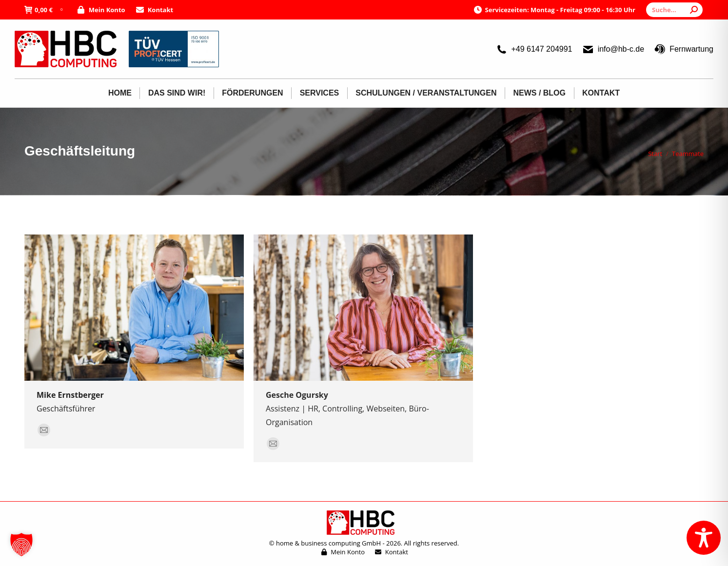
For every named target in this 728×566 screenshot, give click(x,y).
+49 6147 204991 (534, 49)
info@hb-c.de (613, 49)
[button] (21, 545)
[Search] (674, 10)
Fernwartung (684, 49)
